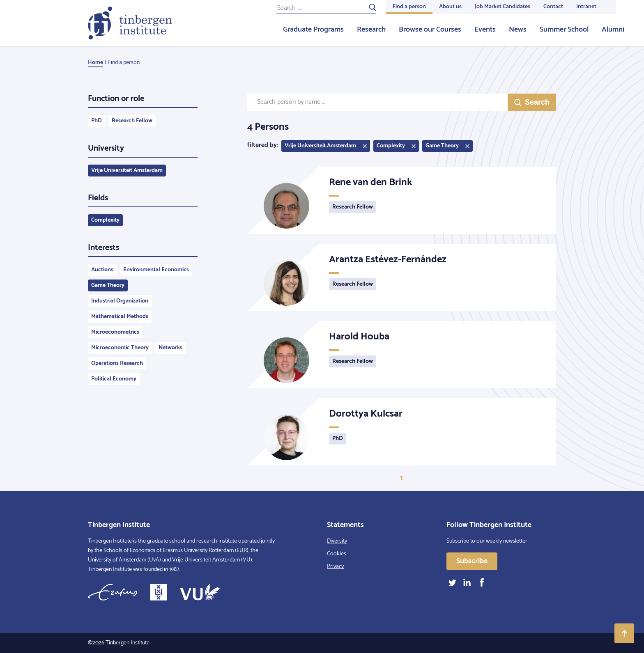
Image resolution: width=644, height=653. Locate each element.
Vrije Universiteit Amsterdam (127, 171)
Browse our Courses (430, 30)
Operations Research (117, 363)
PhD (97, 121)
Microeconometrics (115, 332)
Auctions (102, 270)
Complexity (105, 220)
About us (450, 7)
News (518, 30)
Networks (170, 348)
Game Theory (108, 285)
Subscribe (472, 561)
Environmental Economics (156, 270)
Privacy (335, 567)
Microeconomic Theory (120, 348)
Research (371, 30)
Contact (553, 7)
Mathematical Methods (120, 317)
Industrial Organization (120, 301)
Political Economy (114, 379)
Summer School (564, 30)
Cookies (337, 554)
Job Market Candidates (503, 7)
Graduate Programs (313, 30)
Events (485, 30)
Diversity (337, 541)
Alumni (613, 30)
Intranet (586, 7)
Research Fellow (132, 121)
